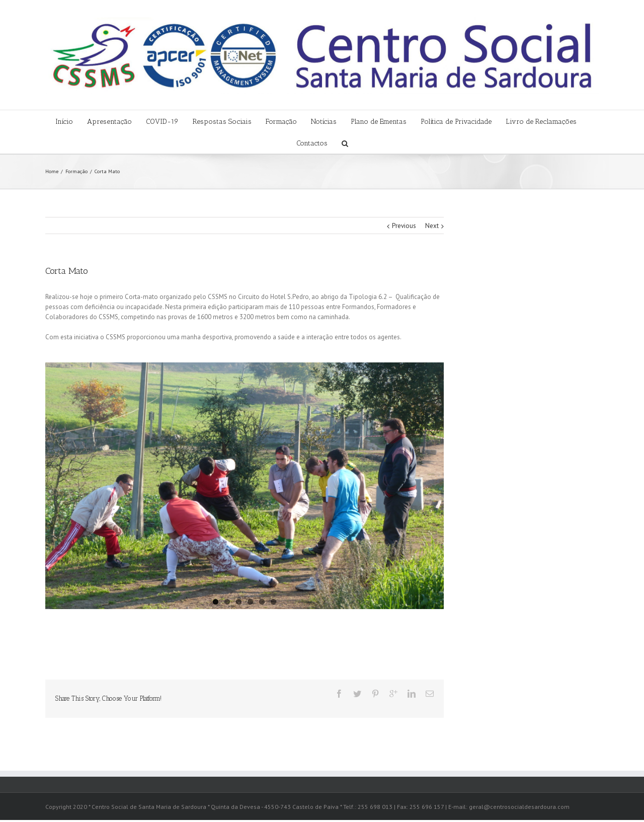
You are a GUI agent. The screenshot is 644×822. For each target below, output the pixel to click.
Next (432, 226)
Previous (404, 226)
